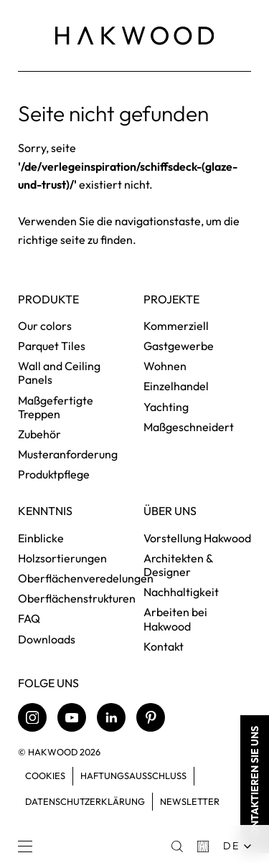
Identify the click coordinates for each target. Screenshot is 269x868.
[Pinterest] (151, 717)
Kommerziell (176, 326)
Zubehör (39, 434)
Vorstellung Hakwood (197, 538)
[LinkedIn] (111, 717)
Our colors (45, 326)
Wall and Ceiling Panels (59, 373)
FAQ (29, 618)
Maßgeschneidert (189, 427)
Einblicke (41, 538)
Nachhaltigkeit (181, 592)
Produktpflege (54, 474)
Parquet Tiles (52, 346)
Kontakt (164, 646)
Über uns (170, 511)
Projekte (171, 299)
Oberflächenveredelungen (86, 578)
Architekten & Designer (178, 565)
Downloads (47, 639)
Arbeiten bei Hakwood (175, 619)
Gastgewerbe (179, 346)
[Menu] (25, 846)
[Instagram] (32, 717)
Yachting (166, 407)
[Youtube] (72, 717)
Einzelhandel (176, 386)
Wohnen (165, 366)
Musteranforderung (68, 454)
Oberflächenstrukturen (77, 598)
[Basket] (203, 846)
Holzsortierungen (62, 558)
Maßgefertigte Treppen (56, 407)
